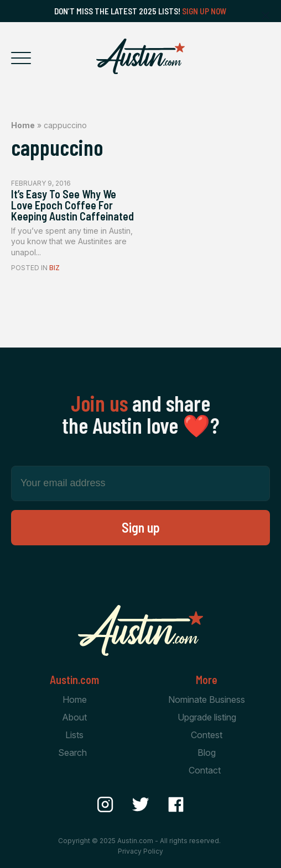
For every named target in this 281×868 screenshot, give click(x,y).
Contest (207, 735)
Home (23, 125)
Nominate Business (207, 699)
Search (72, 753)
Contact (205, 770)
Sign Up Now (204, 11)
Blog (207, 753)
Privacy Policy (140, 851)
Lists (74, 735)
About (74, 717)
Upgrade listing (207, 717)
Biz (54, 268)
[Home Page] (140, 56)
